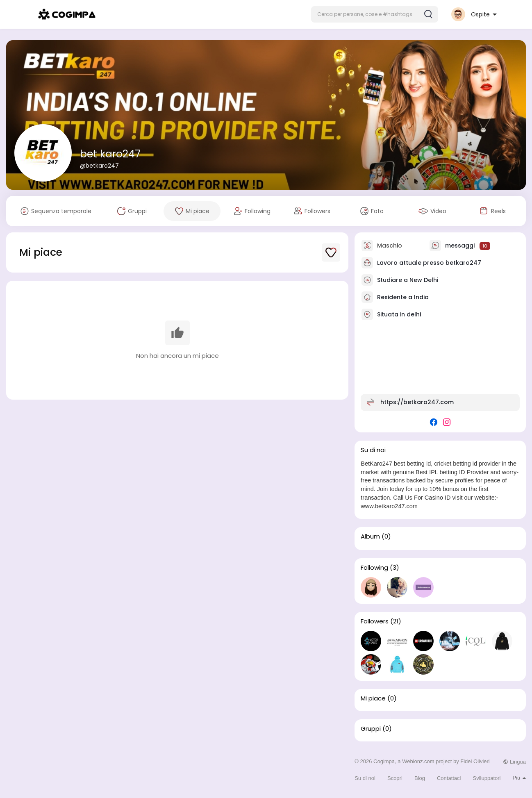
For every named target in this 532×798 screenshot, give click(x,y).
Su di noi (365, 778)
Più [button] (519, 778)
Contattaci (449, 778)
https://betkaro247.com (417, 402)
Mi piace (373, 698)
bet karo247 (110, 154)
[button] (375, 14)
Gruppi (371, 729)
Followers (375, 621)
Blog (420, 778)
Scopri (395, 778)
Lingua (514, 762)
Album (370, 537)
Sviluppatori (487, 778)
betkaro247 (463, 263)
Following (374, 568)
